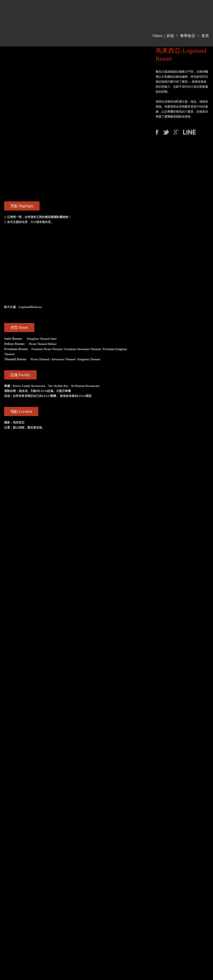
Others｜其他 (163, 36)
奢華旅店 (188, 36)
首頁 (205, 36)
